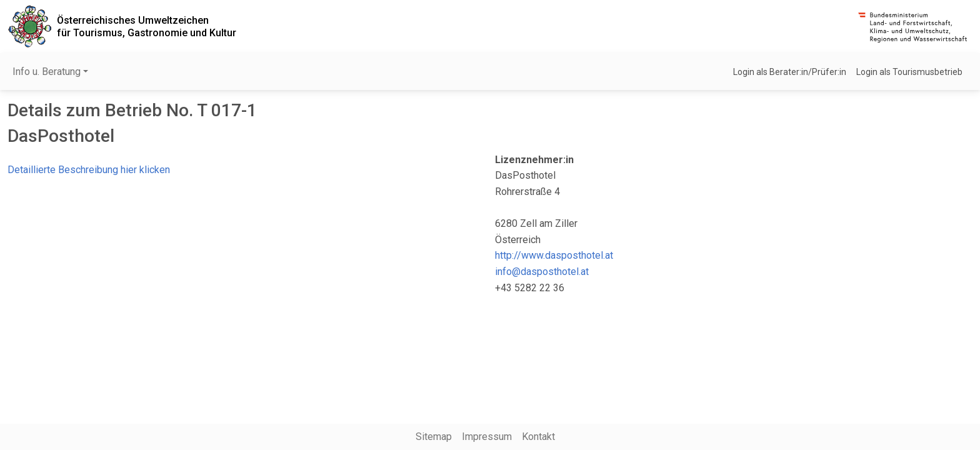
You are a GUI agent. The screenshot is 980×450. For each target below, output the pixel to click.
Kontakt (538, 437)
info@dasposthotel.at (542, 272)
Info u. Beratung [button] (47, 72)
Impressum (487, 437)
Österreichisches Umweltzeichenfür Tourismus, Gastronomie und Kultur (147, 26)
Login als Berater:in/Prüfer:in (790, 72)
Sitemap (434, 437)
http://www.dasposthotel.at (554, 255)
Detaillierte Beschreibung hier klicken (89, 170)
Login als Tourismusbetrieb (909, 72)
